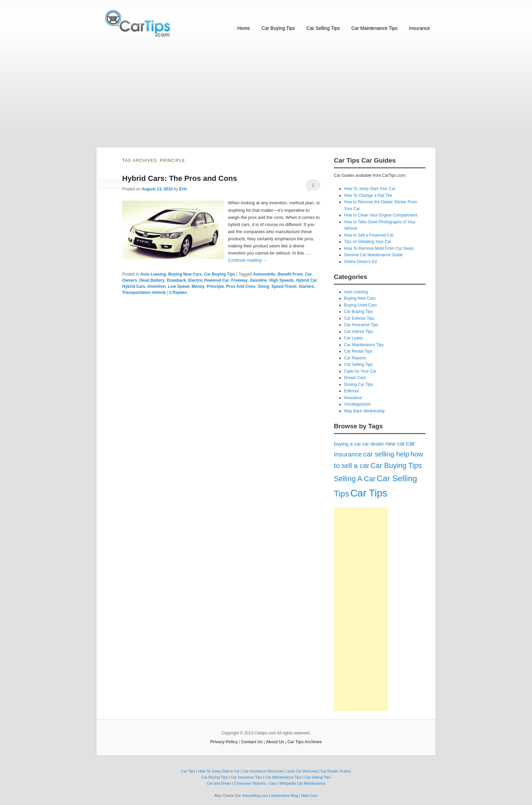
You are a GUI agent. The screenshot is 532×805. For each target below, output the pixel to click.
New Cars (309, 795)
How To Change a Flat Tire (368, 195)
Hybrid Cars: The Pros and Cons (180, 178)
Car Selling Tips (323, 28)
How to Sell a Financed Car (369, 235)
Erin (183, 189)
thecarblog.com (255, 795)
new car (395, 444)
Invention (157, 286)
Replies (178, 293)
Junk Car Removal (302, 771)
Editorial (351, 391)
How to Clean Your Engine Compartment (381, 215)
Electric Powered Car (209, 280)
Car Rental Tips (358, 351)
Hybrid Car (307, 280)
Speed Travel (284, 286)
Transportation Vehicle (144, 293)
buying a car (347, 444)
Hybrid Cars (134, 286)
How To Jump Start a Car (219, 771)
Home (243, 28)
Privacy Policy (224, 742)
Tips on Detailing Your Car (368, 242)
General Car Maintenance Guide (373, 255)
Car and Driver (219, 783)
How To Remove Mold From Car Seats (379, 248)
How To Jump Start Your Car (370, 189)
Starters (306, 286)
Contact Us (252, 742)
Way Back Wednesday (364, 411)
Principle (215, 286)
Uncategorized (357, 404)
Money (198, 286)
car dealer (373, 444)
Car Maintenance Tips (374, 28)
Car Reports (355, 358)
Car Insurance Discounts (263, 771)
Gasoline (258, 280)
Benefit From (290, 274)
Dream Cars (355, 378)
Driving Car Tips (358, 385)
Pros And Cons (241, 286)
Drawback (176, 280)
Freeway (240, 280)
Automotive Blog (284, 795)
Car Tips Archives (305, 742)
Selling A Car (355, 479)
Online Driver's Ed (360, 262)
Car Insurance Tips (361, 325)
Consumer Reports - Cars (255, 783)
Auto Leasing (153, 274)
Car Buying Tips (278, 28)
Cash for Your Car (360, 371)
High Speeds (282, 280)
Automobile (264, 274)
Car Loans (353, 338)
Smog (263, 286)
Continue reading (248, 260)
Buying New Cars (185, 274)
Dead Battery (152, 280)
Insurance (420, 28)
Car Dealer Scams (336, 771)
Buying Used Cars (360, 305)
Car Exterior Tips (359, 318)
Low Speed (179, 286)
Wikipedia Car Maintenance (302, 783)
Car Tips (369, 493)
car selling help (386, 454)
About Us (275, 742)
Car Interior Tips (358, 332)
